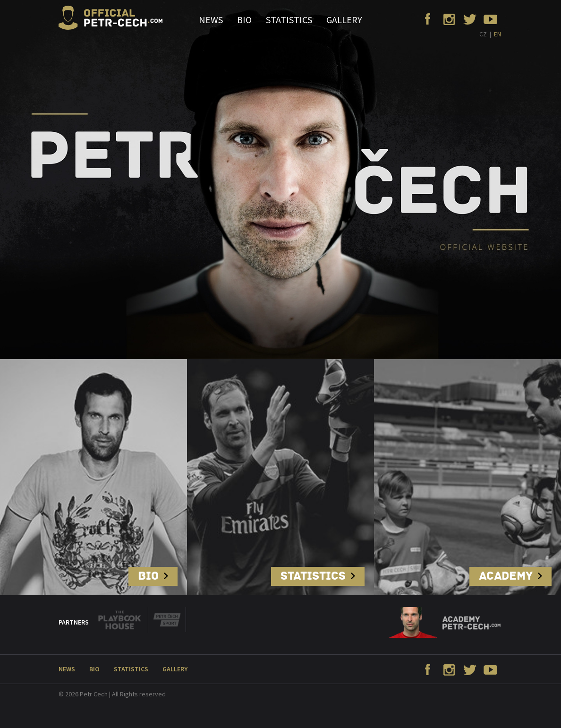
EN (497, 34)
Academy (510, 576)
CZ (483, 34)
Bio (244, 20)
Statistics (289, 20)
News (211, 20)
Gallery (344, 20)
